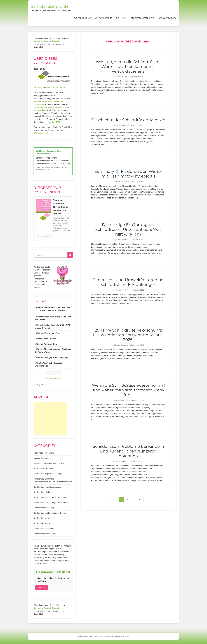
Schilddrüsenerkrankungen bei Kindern (51, 503)
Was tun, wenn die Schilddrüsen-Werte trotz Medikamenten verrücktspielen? (128, 67)
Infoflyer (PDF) (55, 122)
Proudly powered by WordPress (90, 636)
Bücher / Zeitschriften (47, 344)
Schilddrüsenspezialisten (44, 534)
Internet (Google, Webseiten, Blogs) (53, 357)
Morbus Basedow (41, 458)
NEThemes (125, 636)
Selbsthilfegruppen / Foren (49, 333)
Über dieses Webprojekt (142, 18)
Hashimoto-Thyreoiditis (44, 453)
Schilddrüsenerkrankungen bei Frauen (50, 497)
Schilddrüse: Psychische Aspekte (48, 487)
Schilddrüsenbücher (42, 492)
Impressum (39, 87)
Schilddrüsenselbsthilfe (44, 529)
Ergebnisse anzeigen (53, 378)
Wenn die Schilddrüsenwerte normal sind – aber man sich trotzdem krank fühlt (128, 390)
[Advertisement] (50, 418)
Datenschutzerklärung (55, 87)
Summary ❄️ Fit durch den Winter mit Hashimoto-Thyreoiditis (128, 174)
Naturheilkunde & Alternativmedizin (49, 463)
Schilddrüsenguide (50, 6)
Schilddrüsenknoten (42, 518)
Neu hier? (121, 18)
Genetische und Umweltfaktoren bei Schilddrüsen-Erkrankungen (128, 282)
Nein (43, 581)
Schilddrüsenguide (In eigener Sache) (50, 513)
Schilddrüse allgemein (43, 468)
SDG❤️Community (167, 18)
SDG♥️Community (41, 133)
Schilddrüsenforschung (44, 508)
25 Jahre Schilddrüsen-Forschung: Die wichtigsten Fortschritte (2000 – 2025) (128, 335)
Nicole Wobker (121, 77)
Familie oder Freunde (47, 339)
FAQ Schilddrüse (82, 18)
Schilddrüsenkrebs (42, 523)
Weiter (42, 588)
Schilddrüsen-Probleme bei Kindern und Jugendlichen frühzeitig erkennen (128, 451)
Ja (37, 581)
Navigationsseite (103, 18)
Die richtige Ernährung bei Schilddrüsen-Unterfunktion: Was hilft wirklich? (128, 229)
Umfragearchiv (40, 385)
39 (140, 500)
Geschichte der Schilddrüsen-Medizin (128, 120)
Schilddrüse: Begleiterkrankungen (48, 474)
